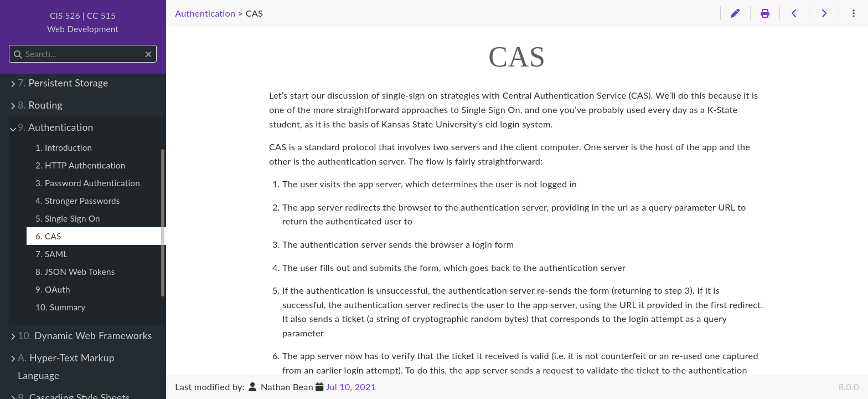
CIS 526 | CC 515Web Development (83, 22)
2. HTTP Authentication (80, 165)
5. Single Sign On (68, 218)
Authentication (56, 127)
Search (10, 45)
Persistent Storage (63, 83)
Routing (40, 105)
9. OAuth (53, 289)
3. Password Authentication (88, 183)
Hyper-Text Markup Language (66, 367)
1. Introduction (64, 147)
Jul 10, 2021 (351, 387)
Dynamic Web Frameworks (85, 336)
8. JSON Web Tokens (75, 272)
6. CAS (48, 236)
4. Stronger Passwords (78, 201)
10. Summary (60, 307)
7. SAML (51, 254)
